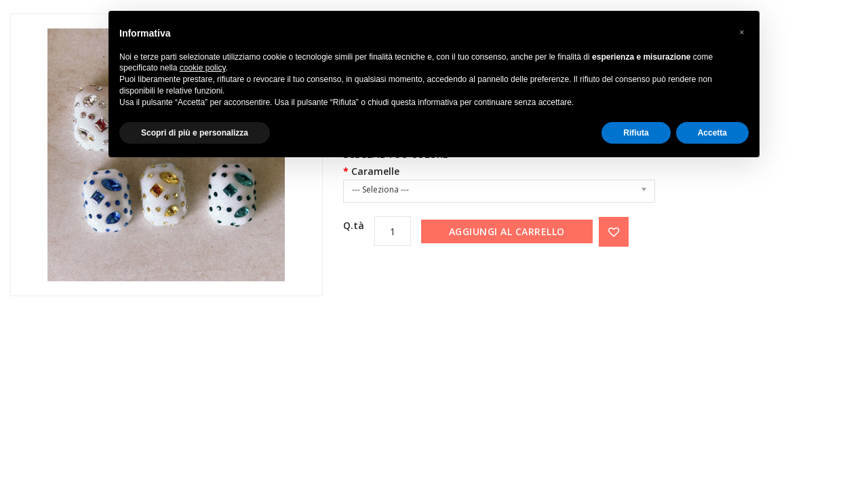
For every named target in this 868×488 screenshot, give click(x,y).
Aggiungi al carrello (507, 231)
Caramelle (375, 171)
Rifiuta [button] (636, 133)
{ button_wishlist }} (614, 232)
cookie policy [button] (203, 68)
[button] (742, 33)
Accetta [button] (712, 133)
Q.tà (354, 225)
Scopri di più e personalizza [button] (195, 133)
